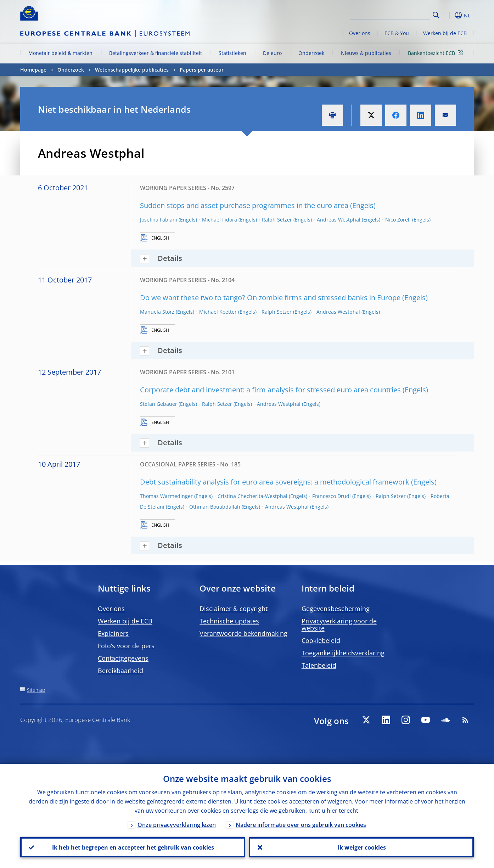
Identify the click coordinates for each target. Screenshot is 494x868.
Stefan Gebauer (159, 404)
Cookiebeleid (321, 640)
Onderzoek (311, 53)
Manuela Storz (157, 312)
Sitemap (36, 690)
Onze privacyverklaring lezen (177, 824)
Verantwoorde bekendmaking (243, 633)
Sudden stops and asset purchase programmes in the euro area (244, 205)
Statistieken (232, 53)
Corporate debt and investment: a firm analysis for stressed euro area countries (270, 390)
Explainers (113, 633)
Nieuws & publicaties (366, 53)
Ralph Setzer (277, 220)
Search (436, 15)
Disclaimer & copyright (234, 609)
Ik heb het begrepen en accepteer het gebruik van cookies (133, 847)
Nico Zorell (398, 220)
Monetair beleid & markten (60, 53)
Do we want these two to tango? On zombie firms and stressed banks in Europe (270, 298)
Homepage (33, 70)
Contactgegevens (123, 658)
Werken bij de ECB (445, 33)
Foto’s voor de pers (126, 646)
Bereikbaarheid (120, 671)
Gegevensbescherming (336, 609)
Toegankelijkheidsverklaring (343, 653)
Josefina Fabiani (159, 220)
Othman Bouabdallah (215, 507)
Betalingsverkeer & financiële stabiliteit (156, 53)
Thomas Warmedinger (166, 496)
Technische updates (229, 621)
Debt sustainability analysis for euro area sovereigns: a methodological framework (275, 482)
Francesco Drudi (332, 496)
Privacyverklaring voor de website (339, 625)
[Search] (395, 14)
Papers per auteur (202, 70)
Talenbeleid (319, 665)
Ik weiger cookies (361, 847)
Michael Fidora (220, 220)
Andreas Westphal (339, 220)
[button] (449, 15)
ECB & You (397, 33)
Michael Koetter (218, 312)
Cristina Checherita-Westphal (252, 496)
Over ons (360, 33)
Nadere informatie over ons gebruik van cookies (301, 824)
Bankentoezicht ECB (437, 53)
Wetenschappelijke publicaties (132, 70)
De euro (272, 53)
